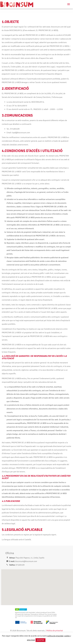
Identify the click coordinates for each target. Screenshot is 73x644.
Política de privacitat (55, 631)
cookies (67, 636)
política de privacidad (55, 636)
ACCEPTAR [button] (40, 640)
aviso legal (31, 640)
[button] (38, 585)
